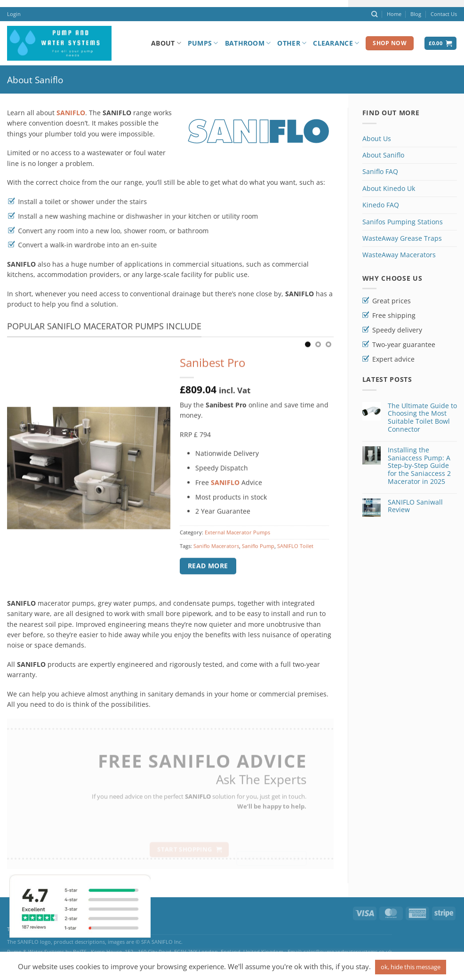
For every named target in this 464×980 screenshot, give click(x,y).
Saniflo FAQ (380, 171)
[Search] (374, 14)
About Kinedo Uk (389, 188)
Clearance (336, 43)
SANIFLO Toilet (295, 551)
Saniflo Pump (258, 551)
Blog (416, 14)
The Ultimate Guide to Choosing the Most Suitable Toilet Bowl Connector (422, 418)
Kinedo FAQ (381, 205)
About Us (377, 138)
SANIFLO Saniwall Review (415, 506)
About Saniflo (383, 155)
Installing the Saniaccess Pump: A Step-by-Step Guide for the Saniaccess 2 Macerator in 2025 (419, 466)
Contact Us (444, 14)
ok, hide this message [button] (411, 967)
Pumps (203, 43)
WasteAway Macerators (399, 255)
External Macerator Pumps (237, 538)
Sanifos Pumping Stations (403, 222)
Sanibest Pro (212, 369)
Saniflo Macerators (216, 551)
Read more (208, 571)
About (166, 43)
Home (394, 14)
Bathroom (248, 43)
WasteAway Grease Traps (402, 238)
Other (292, 43)
